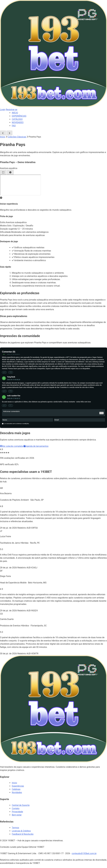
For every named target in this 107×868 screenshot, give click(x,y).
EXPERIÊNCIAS (19, 116)
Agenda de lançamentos (36, 446)
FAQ (14, 126)
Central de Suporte (21, 805)
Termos (15, 828)
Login (3, 110)
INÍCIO (15, 113)
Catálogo (16, 789)
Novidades (17, 792)
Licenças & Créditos (21, 831)
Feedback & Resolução (23, 834)
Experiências (18, 786)
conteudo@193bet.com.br (84, 853)
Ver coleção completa (11, 446)
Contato (16, 808)
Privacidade (17, 812)
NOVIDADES (18, 122)
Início (3, 137)
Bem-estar (17, 815)
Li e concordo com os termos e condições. (16, 424)
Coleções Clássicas (17, 137)
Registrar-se (11, 110)
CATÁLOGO (17, 119)
